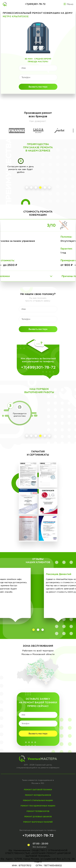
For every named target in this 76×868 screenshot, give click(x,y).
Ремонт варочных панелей (38, 822)
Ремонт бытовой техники (38, 790)
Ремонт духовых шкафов (38, 817)
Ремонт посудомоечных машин (38, 806)
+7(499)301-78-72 (35, 4)
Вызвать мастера (38, 87)
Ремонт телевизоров (38, 811)
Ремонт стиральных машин (38, 800)
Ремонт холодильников (38, 795)
